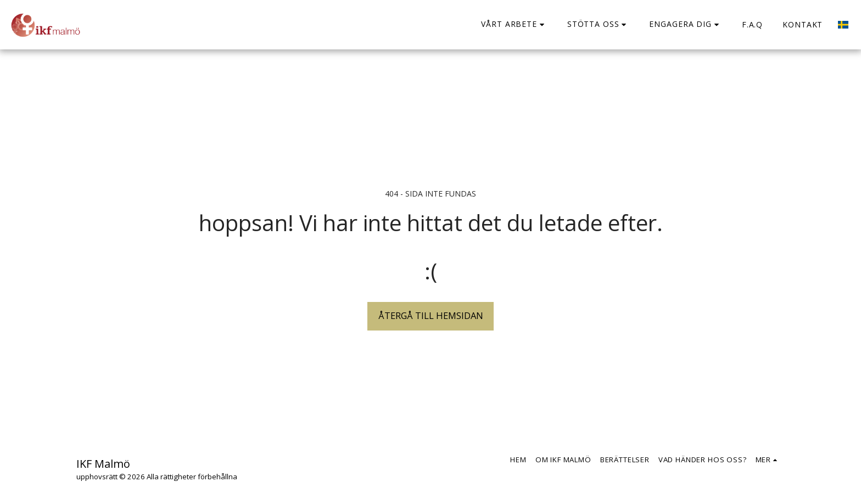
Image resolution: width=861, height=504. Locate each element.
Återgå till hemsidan (431, 315)
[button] (514, 24)
